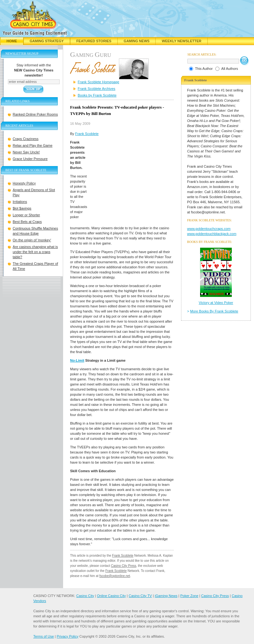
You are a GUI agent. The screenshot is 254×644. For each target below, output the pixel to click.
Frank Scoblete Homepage (98, 82)
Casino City (85, 596)
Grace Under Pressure (30, 159)
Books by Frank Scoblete (97, 95)
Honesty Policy (24, 183)
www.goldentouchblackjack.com (212, 234)
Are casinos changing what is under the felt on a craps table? (35, 252)
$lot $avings (22, 208)
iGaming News (166, 596)
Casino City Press (124, 566)
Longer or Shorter (26, 215)
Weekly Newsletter (182, 41)
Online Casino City (111, 596)
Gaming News (137, 41)
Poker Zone (189, 596)
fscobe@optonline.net (115, 576)
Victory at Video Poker (216, 303)
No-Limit (77, 360)
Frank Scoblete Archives (97, 89)
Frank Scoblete (87, 134)
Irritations (20, 202)
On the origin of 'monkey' (32, 240)
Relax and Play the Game (33, 145)
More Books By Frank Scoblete (214, 311)
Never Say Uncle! (26, 152)
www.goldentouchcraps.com (209, 229)
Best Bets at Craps (27, 222)
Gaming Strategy (47, 41)
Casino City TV (140, 596)
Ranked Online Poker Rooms (35, 114)
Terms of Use (44, 636)
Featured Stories (94, 41)
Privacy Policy (68, 636)
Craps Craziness (26, 139)
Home (12, 41)
